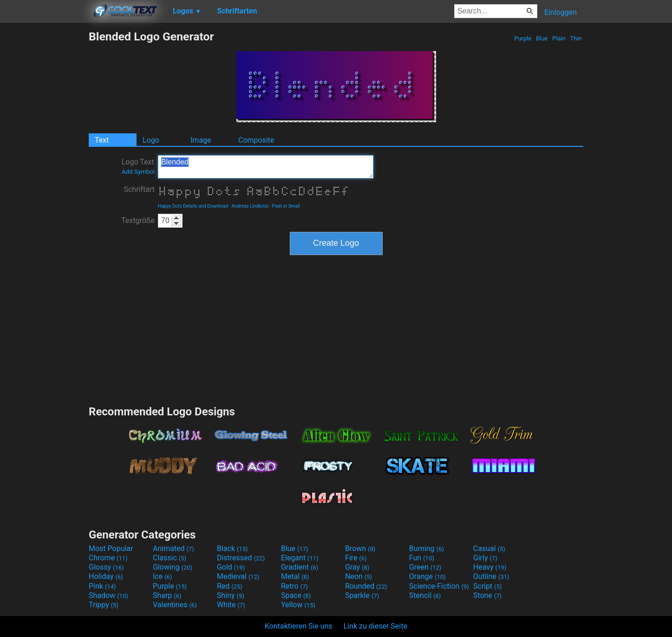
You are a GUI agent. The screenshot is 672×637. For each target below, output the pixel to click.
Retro (294, 586)
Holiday (106, 576)
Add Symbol (138, 172)
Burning (427, 548)
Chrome (108, 558)
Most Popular (111, 548)
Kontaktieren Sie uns (299, 626)
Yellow (298, 605)
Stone (487, 595)
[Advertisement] (44, 169)
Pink (102, 586)
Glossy (106, 567)
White (231, 605)
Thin (576, 38)
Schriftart (139, 189)
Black (232, 548)
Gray (357, 567)
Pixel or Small (286, 206)
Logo (151, 140)
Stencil (425, 595)
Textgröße (138, 220)
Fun (422, 558)
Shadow (108, 595)
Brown (360, 548)
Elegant (300, 558)
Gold (231, 567)
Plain (559, 38)
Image (201, 140)
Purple (523, 38)
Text (102, 140)
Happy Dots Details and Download (193, 206)
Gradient (300, 567)
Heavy (490, 567)
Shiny (231, 595)
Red (230, 586)
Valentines (175, 605)
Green (425, 567)
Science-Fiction (439, 586)
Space (296, 595)
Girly (485, 558)
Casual (489, 548)
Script (488, 586)
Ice (162, 576)
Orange (427, 576)
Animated (173, 548)
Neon (359, 576)
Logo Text (138, 166)
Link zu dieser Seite (375, 626)
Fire (356, 558)
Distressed (241, 558)
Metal (295, 576)
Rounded (366, 586)
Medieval (238, 576)
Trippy (104, 605)
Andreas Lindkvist (250, 206)
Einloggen (561, 12)
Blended (266, 167)
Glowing (173, 567)
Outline (491, 576)
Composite (256, 140)
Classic (170, 558)
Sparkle (362, 595)
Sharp (167, 595)
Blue (542, 38)
